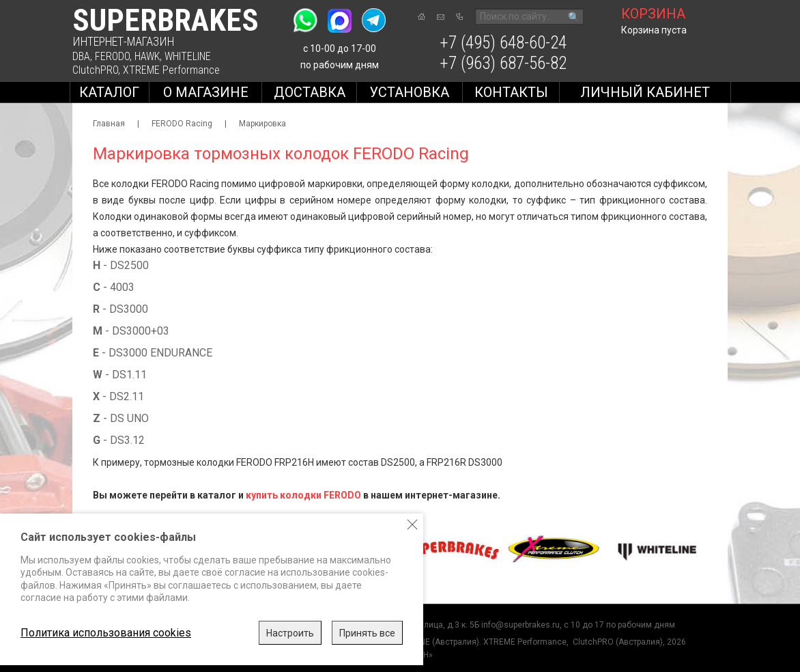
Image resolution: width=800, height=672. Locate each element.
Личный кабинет (645, 92)
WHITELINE (188, 56)
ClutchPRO (95, 70)
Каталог (109, 92)
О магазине (206, 92)
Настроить (290, 633)
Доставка (310, 92)
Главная (109, 124)
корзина (653, 14)
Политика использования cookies (106, 633)
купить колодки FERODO (303, 495)
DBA (81, 56)
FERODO (112, 56)
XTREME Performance (171, 70)
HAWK (147, 56)
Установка (409, 92)
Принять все (367, 633)
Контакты (511, 92)
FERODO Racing (182, 124)
